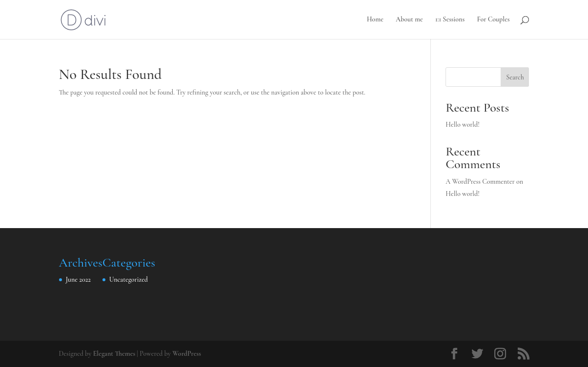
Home (375, 20)
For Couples (493, 20)
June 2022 (78, 280)
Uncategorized (129, 280)
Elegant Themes (114, 354)
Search (515, 77)
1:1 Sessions (450, 20)
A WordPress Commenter (480, 182)
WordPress (187, 354)
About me (409, 20)
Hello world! (462, 125)
